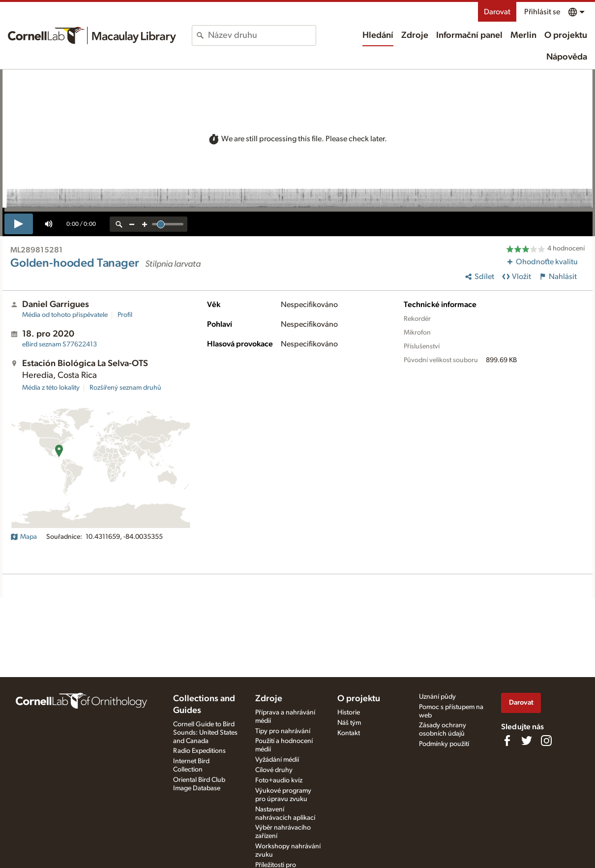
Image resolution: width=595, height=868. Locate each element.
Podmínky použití (444, 744)
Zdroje (415, 35)
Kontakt (349, 733)
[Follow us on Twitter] (527, 741)
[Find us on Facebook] (507, 741)
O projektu (566, 35)
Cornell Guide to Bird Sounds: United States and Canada (205, 733)
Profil (125, 315)
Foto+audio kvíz (279, 780)
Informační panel (469, 35)
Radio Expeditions (199, 751)
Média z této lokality (51, 388)
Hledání (378, 35)
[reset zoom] (119, 224)
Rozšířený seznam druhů (125, 388)
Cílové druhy (274, 770)
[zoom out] (132, 224)
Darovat (497, 12)
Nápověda (567, 57)
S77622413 (59, 344)
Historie (349, 713)
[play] (19, 224)
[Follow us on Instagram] (546, 741)
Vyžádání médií (277, 760)
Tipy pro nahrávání (283, 731)
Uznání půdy (437, 697)
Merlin (523, 35)
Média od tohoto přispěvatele (65, 315)
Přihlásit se (542, 12)
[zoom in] (145, 224)
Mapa (24, 537)
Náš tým (349, 723)
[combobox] (262, 35)
